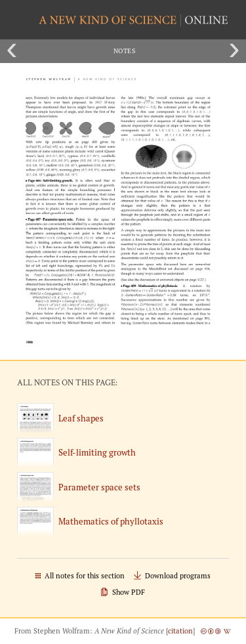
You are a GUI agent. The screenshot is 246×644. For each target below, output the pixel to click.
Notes (124, 51)
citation (180, 631)
